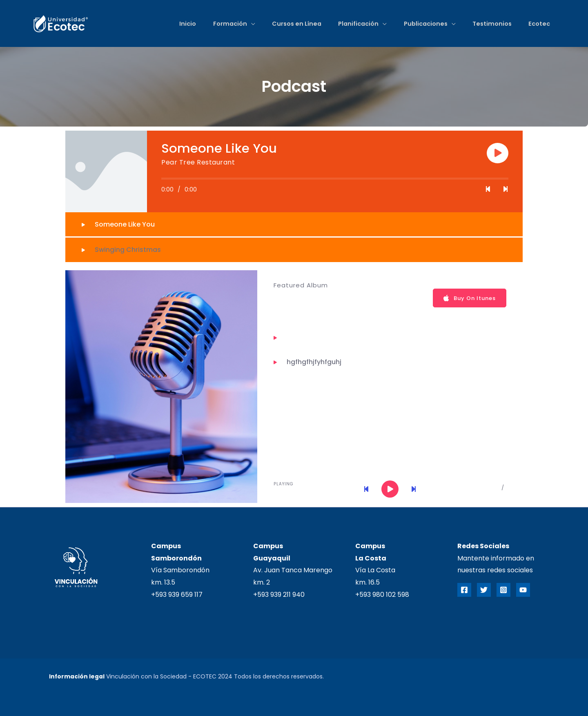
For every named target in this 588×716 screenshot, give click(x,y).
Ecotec (539, 24)
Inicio (181, 24)
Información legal (77, 676)
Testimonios (490, 24)
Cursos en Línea (292, 24)
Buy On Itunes (470, 298)
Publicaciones (423, 24)
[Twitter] (484, 590)
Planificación (355, 24)
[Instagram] (503, 590)
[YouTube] (523, 590)
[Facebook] (464, 590)
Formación (224, 24)
